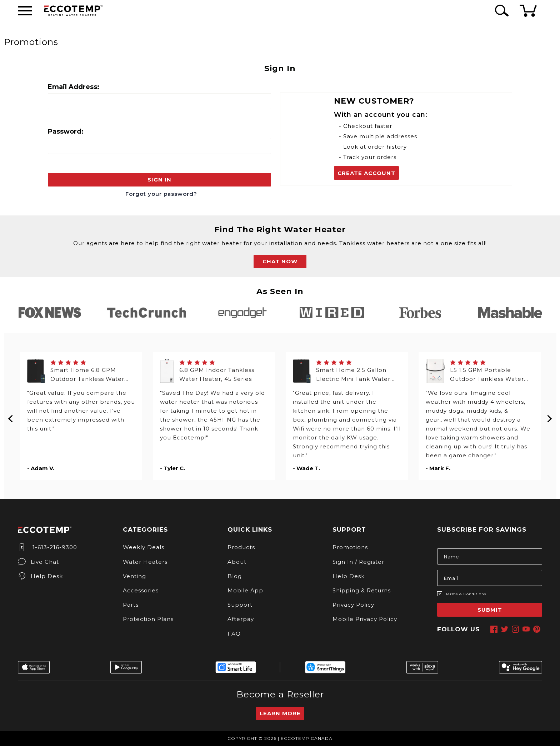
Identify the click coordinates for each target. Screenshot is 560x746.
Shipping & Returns (362, 590)
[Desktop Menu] (25, 11)
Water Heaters (145, 562)
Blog (235, 576)
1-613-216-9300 (47, 547)
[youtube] (526, 629)
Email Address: (74, 87)
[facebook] (494, 629)
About (237, 562)
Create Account (366, 173)
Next (549, 416)
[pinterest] (537, 629)
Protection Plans (148, 619)
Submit (490, 610)
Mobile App (245, 590)
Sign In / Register (358, 562)
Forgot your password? (161, 194)
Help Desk (40, 576)
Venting (134, 576)
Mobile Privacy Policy (365, 619)
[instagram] (515, 629)
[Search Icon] (501, 11)
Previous (11, 416)
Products (241, 547)
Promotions (350, 547)
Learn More (280, 713)
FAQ (234, 634)
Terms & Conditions (466, 594)
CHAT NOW (280, 261)
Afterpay (241, 619)
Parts (131, 605)
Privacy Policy (353, 605)
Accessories (141, 590)
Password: (66, 131)
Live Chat (38, 562)
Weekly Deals (144, 547)
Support (240, 605)
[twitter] (505, 629)
